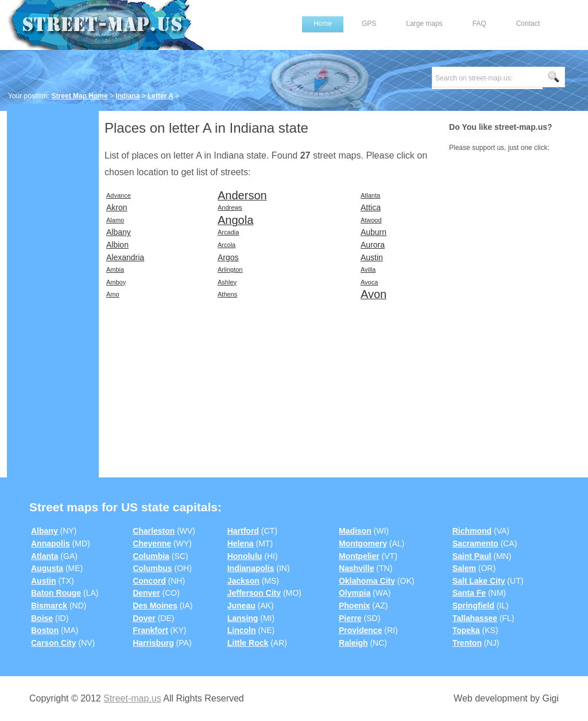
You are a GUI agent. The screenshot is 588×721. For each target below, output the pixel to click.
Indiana (127, 96)
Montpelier (359, 556)
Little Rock (248, 643)
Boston (45, 630)
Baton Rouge (56, 593)
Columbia (151, 556)
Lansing (243, 618)
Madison (355, 531)
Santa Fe (469, 593)
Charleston (154, 531)
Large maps (424, 24)
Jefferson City (254, 593)
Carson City (54, 643)
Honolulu (245, 556)
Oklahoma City (367, 581)
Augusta (47, 568)
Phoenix (354, 606)
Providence (360, 630)
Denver (146, 593)
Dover (144, 618)
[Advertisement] (53, 286)
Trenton (467, 643)
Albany (45, 531)
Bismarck (49, 606)
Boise (42, 618)
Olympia (355, 593)
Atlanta (45, 556)
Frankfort (150, 630)
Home (323, 24)
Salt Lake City (479, 581)
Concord (149, 581)
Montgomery (363, 543)
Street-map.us (132, 698)
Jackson (243, 581)
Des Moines (155, 606)
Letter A (160, 96)
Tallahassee (475, 618)
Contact (528, 24)
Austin (44, 581)
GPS (369, 24)
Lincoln (242, 630)
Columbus (152, 568)
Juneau (241, 606)
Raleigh (353, 643)
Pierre (350, 618)
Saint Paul (472, 556)
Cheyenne (152, 543)
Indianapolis (251, 568)
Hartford (243, 531)
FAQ (479, 24)
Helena (241, 543)
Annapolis (51, 543)
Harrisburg (153, 643)
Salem (464, 568)
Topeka (466, 630)
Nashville (356, 568)
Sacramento (475, 543)
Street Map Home (80, 96)
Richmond (472, 531)
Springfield (473, 606)
